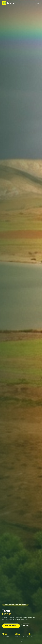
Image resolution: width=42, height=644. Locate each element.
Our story (26, 626)
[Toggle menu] (38, 3)
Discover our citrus (11, 626)
